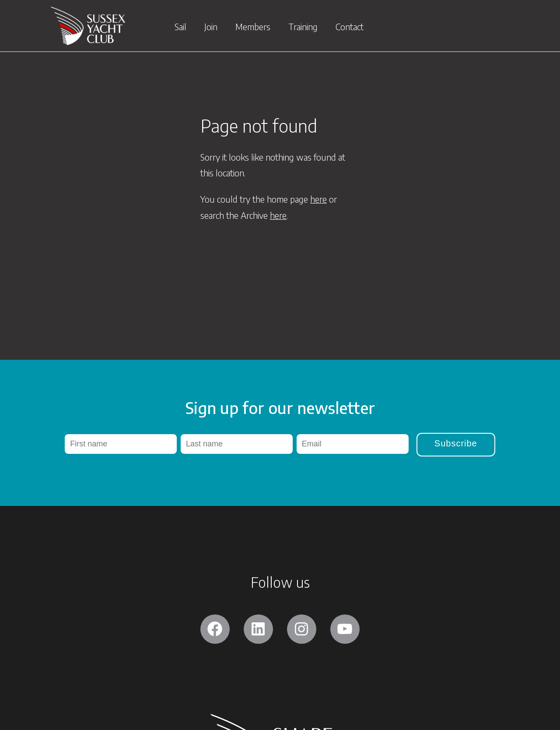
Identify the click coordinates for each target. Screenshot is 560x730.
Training (303, 29)
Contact (350, 29)
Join (211, 29)
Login (498, 7)
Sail (180, 29)
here (318, 199)
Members (253, 29)
